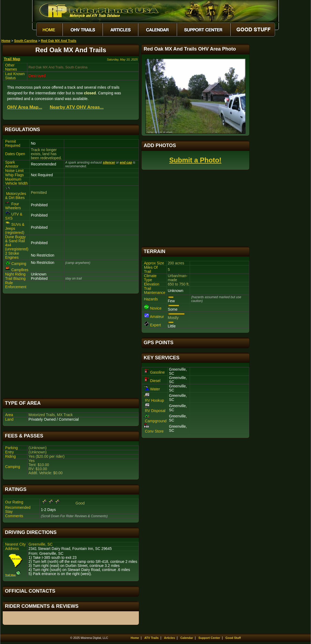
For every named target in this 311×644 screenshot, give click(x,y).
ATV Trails (151, 638)
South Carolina (26, 41)
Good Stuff (233, 638)
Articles (169, 638)
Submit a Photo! (195, 160)
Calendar (187, 638)
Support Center (209, 638)
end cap (126, 162)
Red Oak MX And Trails (59, 41)
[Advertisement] (71, 346)
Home (6, 41)
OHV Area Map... (25, 107)
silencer (109, 162)
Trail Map (12, 59)
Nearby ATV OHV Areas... (77, 107)
